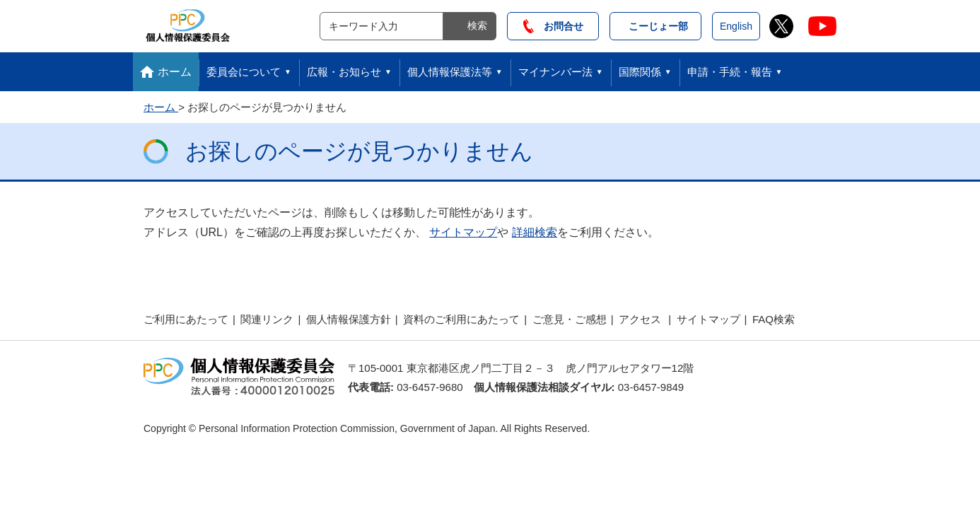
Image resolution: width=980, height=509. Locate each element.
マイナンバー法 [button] (555, 72)
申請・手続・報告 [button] (730, 72)
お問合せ (553, 26)
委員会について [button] (244, 72)
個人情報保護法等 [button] (450, 72)
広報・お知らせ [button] (344, 72)
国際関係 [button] (640, 72)
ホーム (175, 72)
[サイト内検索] (381, 26)
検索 (477, 25)
